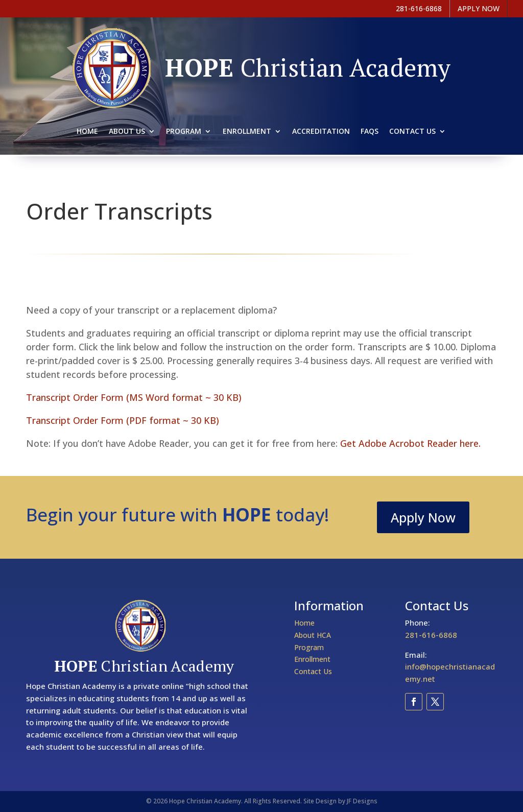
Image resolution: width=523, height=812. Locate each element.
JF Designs (362, 801)
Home (87, 132)
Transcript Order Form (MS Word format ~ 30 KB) (134, 397)
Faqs (370, 132)
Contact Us (412, 132)
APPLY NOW (479, 8)
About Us (127, 132)
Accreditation (321, 132)
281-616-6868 (431, 635)
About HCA (313, 635)
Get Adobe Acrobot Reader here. (410, 443)
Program (184, 132)
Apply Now (423, 517)
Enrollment (247, 132)
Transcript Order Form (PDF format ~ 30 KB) (123, 420)
